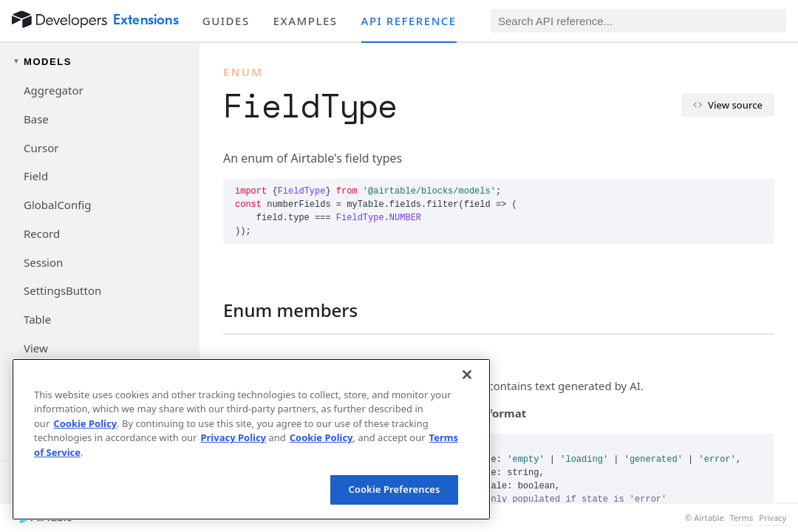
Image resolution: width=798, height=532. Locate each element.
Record (42, 233)
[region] (251, 439)
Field (36, 176)
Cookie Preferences (394, 489)
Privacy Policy (233, 437)
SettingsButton (62, 290)
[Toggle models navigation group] (100, 62)
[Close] (467, 375)
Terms (742, 518)
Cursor (41, 148)
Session (43, 262)
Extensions (146, 20)
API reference (409, 21)
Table (37, 319)
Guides (226, 21)
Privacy (773, 518)
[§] (211, 310)
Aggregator (54, 90)
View (36, 348)
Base (36, 119)
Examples (306, 21)
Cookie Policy (85, 423)
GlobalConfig (57, 205)
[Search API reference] (638, 21)
